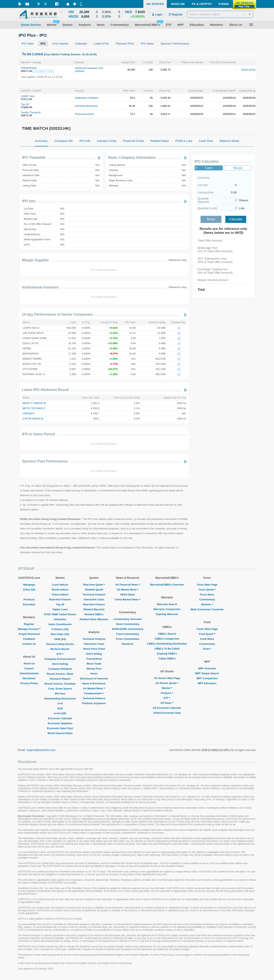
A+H (60, 703)
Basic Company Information (132, 158)
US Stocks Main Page (167, 678)
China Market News (128, 599)
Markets (207, 604)
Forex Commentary (128, 639)
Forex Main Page (207, 585)
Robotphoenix (29, 68)
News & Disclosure (94, 683)
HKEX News (128, 595)
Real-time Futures (60, 599)
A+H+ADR (60, 713)
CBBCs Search (167, 634)
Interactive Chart (94, 599)
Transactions (94, 659)
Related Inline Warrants (94, 619)
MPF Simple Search (207, 673)
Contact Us (29, 644)
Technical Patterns (94, 698)
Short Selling (60, 664)
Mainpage (29, 585)
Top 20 (60, 604)
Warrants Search (167, 604)
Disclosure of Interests (94, 679)
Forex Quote (207, 590)
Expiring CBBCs (167, 654)
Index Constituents (60, 624)
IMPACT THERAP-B (34, 403)
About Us (29, 663)
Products (29, 599)
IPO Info (29, 201)
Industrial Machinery (86, 106)
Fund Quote (207, 634)
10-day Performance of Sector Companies (57, 314)
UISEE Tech (28, 96)
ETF (60, 654)
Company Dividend (60, 669)
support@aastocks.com (41, 750)
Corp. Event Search (60, 689)
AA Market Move (94, 688)
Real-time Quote (94, 585)
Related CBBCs (94, 614)
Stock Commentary (128, 624)
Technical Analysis (94, 595)
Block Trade (94, 664)
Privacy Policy (29, 683)
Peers (94, 674)
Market (167, 688)
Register (29, 624)
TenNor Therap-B (31, 112)
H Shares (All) (60, 629)
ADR (60, 708)
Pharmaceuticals (84, 114)
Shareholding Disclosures (60, 699)
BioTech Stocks (60, 649)
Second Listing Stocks (60, 644)
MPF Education (207, 683)
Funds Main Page (207, 629)
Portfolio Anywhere (94, 703)
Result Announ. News (60, 674)
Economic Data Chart (60, 728)
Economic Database (60, 723)
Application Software (87, 98)
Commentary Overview (128, 619)
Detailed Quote (94, 590)
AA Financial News (128, 585)
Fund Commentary (128, 634)
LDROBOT (29, 413)
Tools (207, 649)
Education (29, 604)
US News (167, 703)
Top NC (25, 104)
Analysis (167, 693)
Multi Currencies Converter (207, 609)
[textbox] (220, 14)
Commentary (207, 599)
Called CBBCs (167, 659)
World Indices (60, 590)
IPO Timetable (34, 158)
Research (128, 644)
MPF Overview (207, 668)
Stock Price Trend (94, 649)
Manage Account (29, 629)
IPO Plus (60, 694)
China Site (29, 590)
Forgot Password (29, 634)
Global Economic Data (167, 713)
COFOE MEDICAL (33, 419)
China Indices (60, 595)
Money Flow (94, 669)
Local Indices (60, 585)
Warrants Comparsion (167, 609)
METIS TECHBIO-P (34, 408)
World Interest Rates (60, 733)
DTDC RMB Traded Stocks (60, 614)
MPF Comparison (207, 678)
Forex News (207, 595)
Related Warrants (94, 609)
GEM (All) (60, 639)
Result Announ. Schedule (60, 684)
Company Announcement (60, 659)
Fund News (207, 639)
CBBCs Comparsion (167, 639)
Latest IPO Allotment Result (45, 390)
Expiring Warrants (167, 614)
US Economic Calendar (167, 708)
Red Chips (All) (60, 634)
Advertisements (29, 673)
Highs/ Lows (60, 609)
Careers (29, 668)
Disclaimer (29, 678)
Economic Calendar (60, 718)
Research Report (60, 679)
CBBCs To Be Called (167, 649)
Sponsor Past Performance (45, 461)
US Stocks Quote (167, 683)
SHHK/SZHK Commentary (128, 629)
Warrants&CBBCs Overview (167, 585)
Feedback (29, 639)
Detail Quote (248, 70)
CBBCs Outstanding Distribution (167, 644)
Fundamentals (94, 693)
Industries (60, 619)
